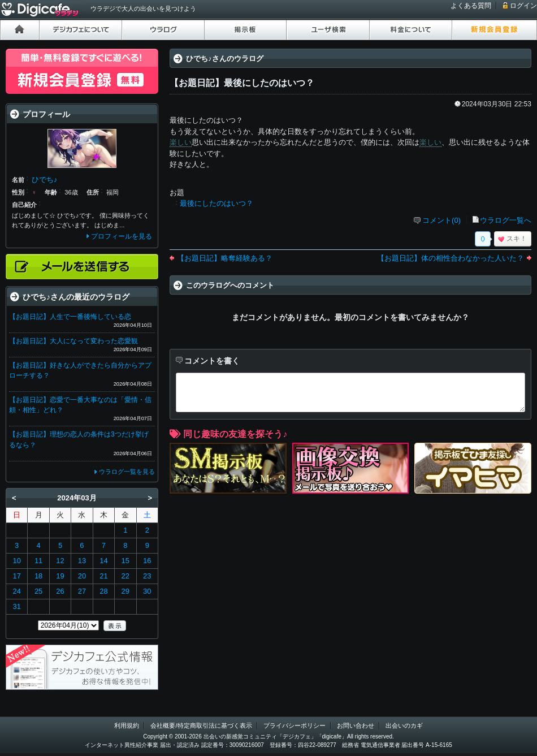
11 (38, 561)
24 (16, 591)
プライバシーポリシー (295, 725)
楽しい (181, 142)
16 (147, 561)
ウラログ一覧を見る (127, 472)
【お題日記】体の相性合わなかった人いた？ (451, 258)
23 (147, 576)
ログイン (523, 6)
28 (103, 591)
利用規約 (127, 725)
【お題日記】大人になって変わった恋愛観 (73, 341)
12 (60, 561)
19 (60, 576)
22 (125, 576)
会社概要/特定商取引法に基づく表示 (201, 725)
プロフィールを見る (122, 236)
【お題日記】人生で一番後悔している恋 (70, 317)
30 (147, 591)
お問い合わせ (356, 725)
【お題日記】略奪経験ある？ (225, 258)
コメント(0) (441, 220)
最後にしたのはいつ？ (216, 203)
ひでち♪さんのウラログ (225, 59)
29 (125, 591)
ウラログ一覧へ (506, 220)
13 (82, 561)
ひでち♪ (45, 180)
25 (38, 591)
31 (16, 606)
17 (16, 576)
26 (60, 591)
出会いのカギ (404, 725)
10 (16, 561)
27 (82, 591)
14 (103, 561)
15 (125, 561)
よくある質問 (471, 6)
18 (38, 576)
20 (82, 576)
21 (103, 576)
